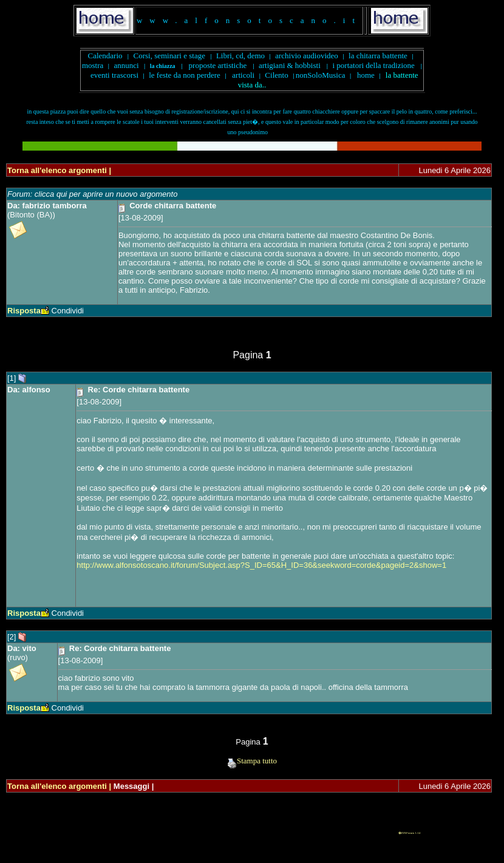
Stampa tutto (252, 761)
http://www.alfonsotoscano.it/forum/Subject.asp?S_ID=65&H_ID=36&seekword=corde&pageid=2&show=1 (261, 565)
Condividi (68, 311)
